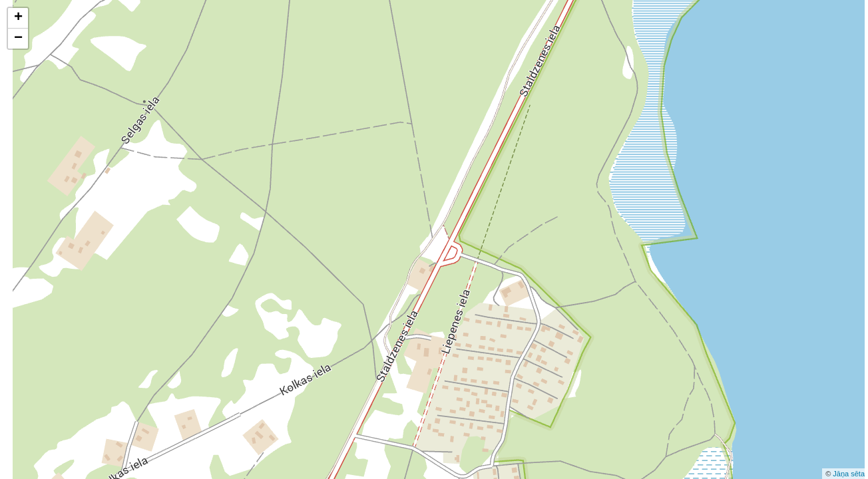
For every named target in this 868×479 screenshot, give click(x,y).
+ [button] (18, 18)
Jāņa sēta (849, 474)
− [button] (18, 39)
